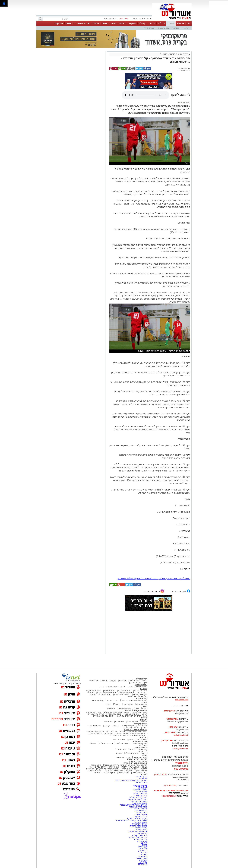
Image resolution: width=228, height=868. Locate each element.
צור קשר (59, 23)
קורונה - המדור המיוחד (137, 759)
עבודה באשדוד (141, 828)
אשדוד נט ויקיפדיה (139, 824)
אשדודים (123, 681)
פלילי (130, 687)
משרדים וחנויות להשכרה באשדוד (134, 805)
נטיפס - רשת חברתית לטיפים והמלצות (131, 780)
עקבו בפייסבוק (181, 591)
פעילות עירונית (128, 726)
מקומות (113, 681)
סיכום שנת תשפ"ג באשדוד (136, 710)
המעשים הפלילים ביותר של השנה (118, 771)
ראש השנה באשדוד (130, 769)
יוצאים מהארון (135, 683)
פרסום (144, 845)
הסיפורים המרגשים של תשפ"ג (116, 712)
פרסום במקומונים (140, 790)
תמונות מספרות (124, 708)
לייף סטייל (143, 751)
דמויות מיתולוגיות (123, 743)
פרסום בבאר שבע (140, 803)
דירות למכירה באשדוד (138, 797)
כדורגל (185, 28)
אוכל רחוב (132, 696)
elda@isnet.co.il (181, 735)
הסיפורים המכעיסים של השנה (129, 716)
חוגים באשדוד (112, 700)
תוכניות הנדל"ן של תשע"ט (108, 769)
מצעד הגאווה (142, 858)
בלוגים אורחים (119, 739)
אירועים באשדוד (141, 809)
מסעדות (144, 689)
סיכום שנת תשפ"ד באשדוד (136, 730)
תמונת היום (120, 722)
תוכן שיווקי (143, 749)
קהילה (142, 23)
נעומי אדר (143, 854)
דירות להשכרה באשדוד (138, 799)
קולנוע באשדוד (97, 700)
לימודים (132, 749)
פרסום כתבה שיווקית (138, 826)
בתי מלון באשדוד (140, 786)
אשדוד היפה (142, 726)
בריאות (116, 726)
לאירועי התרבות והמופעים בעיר (134, 700)
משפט (96, 23)
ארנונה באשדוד (141, 814)
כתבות (145, 708)
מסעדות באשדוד (140, 795)
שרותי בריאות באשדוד (138, 807)
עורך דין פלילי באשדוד (138, 837)
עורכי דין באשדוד (123, 757)
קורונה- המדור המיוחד (138, 761)
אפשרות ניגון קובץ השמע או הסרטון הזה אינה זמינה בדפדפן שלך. (146, 95)
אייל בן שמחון (142, 782)
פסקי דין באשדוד (140, 757)
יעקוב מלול (143, 847)
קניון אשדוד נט (109, 773)
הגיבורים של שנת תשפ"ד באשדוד (133, 732)
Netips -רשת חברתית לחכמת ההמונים (132, 820)
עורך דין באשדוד (141, 839)
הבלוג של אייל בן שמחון (138, 739)
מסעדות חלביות (125, 691)
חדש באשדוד (121, 749)
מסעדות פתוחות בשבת (107, 692)
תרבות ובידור (141, 698)
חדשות (180, 23)
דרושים (123, 23)
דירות (114, 23)
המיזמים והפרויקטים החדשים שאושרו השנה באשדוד (125, 765)
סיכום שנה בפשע (115, 714)
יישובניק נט (142, 788)
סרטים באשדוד (138, 773)
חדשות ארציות (141, 687)
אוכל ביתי (141, 692)
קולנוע (105, 23)
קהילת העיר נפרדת (131, 728)
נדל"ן (102, 687)
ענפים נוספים (164, 28)
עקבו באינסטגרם (154, 591)
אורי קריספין (167, 740)
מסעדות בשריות (141, 691)
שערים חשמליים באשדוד (137, 818)
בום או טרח (134, 681)
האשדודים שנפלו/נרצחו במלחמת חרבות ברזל (126, 735)
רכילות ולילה (142, 679)
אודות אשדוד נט (82, 23)
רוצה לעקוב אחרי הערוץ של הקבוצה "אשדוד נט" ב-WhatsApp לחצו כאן (154, 578)
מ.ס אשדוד (181, 102)
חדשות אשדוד (141, 685)
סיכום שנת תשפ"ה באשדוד (135, 763)
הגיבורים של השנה (140, 712)
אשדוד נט (185, 54)
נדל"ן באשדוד (142, 776)
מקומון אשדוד (142, 792)
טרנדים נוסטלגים (106, 743)
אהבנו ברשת (135, 767)
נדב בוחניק (143, 851)
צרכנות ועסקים (141, 747)
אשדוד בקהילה (141, 724)
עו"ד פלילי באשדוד (139, 835)
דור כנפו (144, 852)
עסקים (133, 23)
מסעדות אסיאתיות (126, 692)
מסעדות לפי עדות (122, 694)
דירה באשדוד (142, 833)
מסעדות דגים (110, 691)
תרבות (152, 23)
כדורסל (176, 28)
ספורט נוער (149, 28)
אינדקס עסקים (101, 767)
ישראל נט (143, 778)
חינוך (68, 23)
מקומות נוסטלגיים (140, 743)
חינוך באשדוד (124, 773)
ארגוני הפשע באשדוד (116, 687)
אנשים (104, 681)
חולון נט (144, 843)
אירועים (144, 722)
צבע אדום (143, 860)
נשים (145, 767)
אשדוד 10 (143, 849)
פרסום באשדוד (141, 822)
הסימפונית (143, 856)
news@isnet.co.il (181, 749)
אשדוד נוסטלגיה (140, 741)
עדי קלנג (144, 862)
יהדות (124, 767)
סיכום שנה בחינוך (132, 714)
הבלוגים (144, 737)
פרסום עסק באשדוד (139, 801)
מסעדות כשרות (105, 694)
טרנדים (119, 753)
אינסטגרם (108, 722)
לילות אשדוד (133, 722)
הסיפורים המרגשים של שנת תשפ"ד (130, 733)
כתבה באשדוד (141, 830)
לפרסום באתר (110, 19)
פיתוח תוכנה (96, 765)
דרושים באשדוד (141, 811)
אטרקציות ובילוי (132, 753)
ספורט (171, 23)
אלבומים (143, 720)
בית (188, 23)
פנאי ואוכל (115, 767)
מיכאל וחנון (143, 864)
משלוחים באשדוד (140, 794)
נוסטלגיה (111, 708)
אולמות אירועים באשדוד (137, 832)
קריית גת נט (142, 841)
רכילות (161, 23)
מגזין (145, 706)
